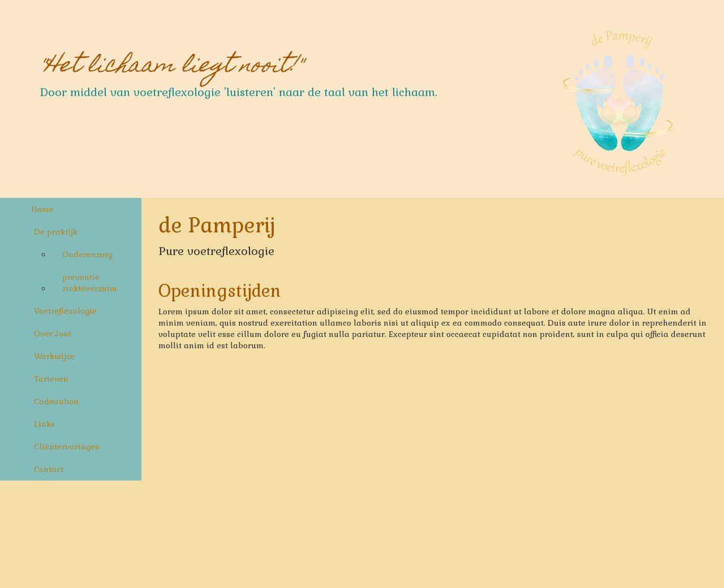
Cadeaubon (56, 401)
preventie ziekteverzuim (90, 283)
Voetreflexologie (65, 311)
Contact (49, 469)
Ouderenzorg (87, 254)
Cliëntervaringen (67, 447)
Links (44, 424)
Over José (53, 334)
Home (42, 209)
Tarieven (51, 379)
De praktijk (56, 232)
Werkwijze (54, 356)
